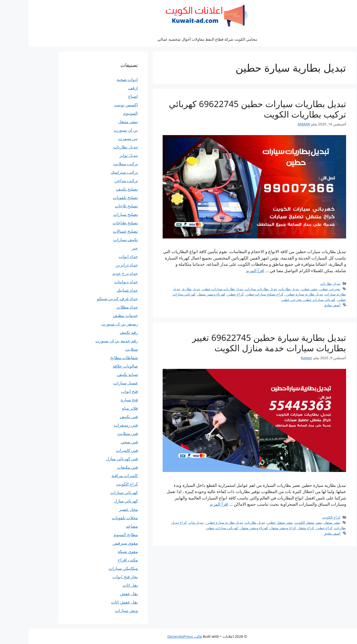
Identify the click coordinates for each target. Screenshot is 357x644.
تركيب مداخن (97, 181)
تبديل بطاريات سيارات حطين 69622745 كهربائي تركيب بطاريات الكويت (229, 109)
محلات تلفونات (96, 518)
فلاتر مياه (101, 408)
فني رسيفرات (97, 425)
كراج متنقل (277, 528)
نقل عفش (100, 594)
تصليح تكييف (98, 189)
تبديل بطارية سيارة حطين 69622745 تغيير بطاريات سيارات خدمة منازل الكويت (240, 343)
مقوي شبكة (99, 551)
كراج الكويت (303, 517)
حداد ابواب (100, 256)
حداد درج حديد (96, 273)
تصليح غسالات (97, 231)
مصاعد (103, 526)
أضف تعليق (303, 305)
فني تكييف (100, 417)
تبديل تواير (167, 522)
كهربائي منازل (97, 501)
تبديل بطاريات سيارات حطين (194, 289)
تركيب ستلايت (97, 164)
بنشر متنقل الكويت (280, 522)
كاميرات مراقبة (96, 476)
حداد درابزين (98, 265)
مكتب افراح (99, 560)
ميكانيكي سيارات (94, 568)
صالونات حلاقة (97, 366)
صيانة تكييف (99, 374)
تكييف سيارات (97, 240)
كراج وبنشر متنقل (254, 528)
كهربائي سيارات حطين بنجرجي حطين (279, 300)
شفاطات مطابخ (95, 358)
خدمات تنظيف (97, 315)
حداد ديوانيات (97, 282)
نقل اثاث (101, 585)
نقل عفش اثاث (96, 602)
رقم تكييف (100, 332)
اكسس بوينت (97, 105)
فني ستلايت (99, 433)
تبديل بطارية (162, 289)
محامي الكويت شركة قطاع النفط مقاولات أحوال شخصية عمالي (178, 39)
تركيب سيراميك (96, 172)
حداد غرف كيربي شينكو (89, 299)
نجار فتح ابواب (96, 577)
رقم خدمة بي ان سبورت (88, 341)
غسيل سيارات (97, 383)
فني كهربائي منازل (93, 459)
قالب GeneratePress (156, 636)
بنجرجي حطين (301, 289)
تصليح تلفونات (97, 197)
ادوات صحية (99, 79)
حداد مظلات (98, 307)
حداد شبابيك (99, 290)
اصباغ (104, 96)
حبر (106, 248)
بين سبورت (99, 138)
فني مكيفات (99, 467)
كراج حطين (207, 294)
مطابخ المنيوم (97, 535)
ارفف (104, 88)
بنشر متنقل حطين (251, 522)
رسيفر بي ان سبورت (91, 324)
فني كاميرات (98, 450)
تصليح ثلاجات (98, 206)
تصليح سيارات (97, 214)
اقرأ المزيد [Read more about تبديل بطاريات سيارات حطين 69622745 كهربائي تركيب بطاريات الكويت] (226, 271)
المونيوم (102, 113)
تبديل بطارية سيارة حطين (275, 294)
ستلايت (103, 349)
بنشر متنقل (303, 522)
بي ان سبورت (97, 130)
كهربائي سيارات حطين (193, 528)
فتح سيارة (101, 400)
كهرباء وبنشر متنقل (183, 294)
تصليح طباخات (96, 223)
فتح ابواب (101, 391)
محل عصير (100, 509)
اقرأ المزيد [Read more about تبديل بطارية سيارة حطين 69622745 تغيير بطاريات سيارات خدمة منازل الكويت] (190, 504)
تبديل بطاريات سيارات (232, 289)
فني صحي (100, 442)
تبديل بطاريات (302, 283)
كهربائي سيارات (95, 492)
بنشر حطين (281, 289)
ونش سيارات (98, 610)
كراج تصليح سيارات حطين (236, 294)
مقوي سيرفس (96, 543)
